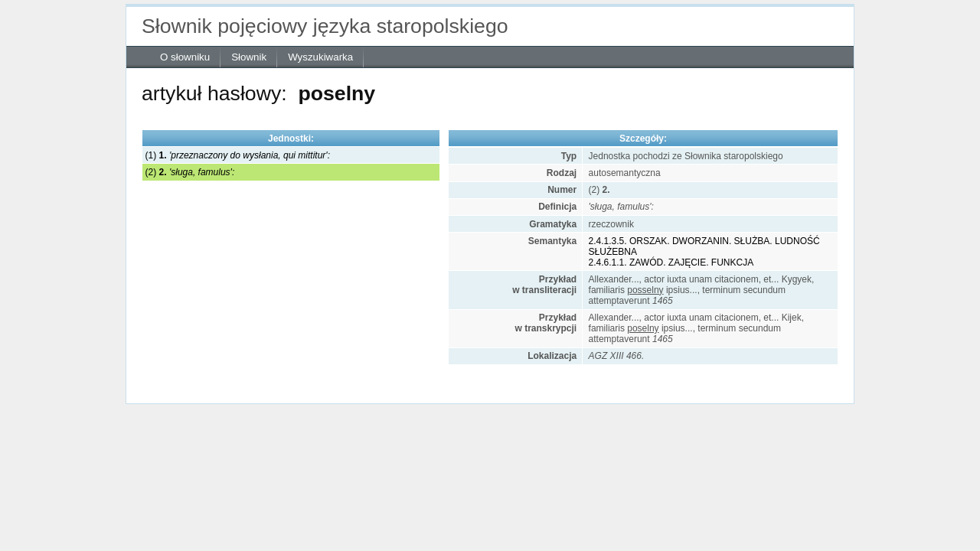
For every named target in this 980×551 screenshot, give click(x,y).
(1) (238, 155)
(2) (190, 172)
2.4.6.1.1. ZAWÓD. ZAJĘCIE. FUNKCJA (671, 262)
